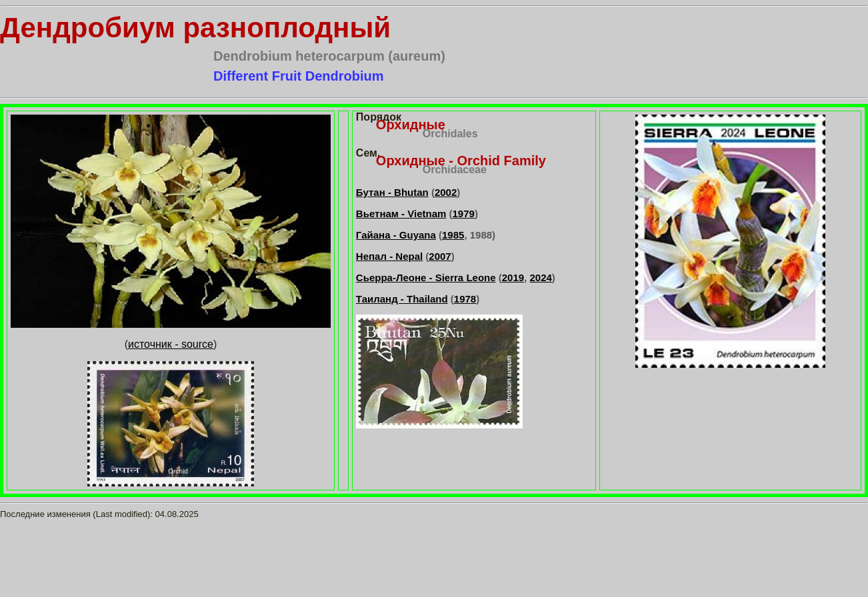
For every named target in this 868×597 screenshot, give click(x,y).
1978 (465, 299)
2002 (446, 192)
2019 (513, 278)
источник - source (171, 344)
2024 (540, 278)
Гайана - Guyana (396, 235)
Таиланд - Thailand (402, 299)
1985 (453, 235)
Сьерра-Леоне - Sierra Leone (426, 278)
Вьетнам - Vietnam (401, 214)
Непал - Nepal (389, 256)
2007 (440, 256)
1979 (464, 214)
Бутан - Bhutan (392, 192)
